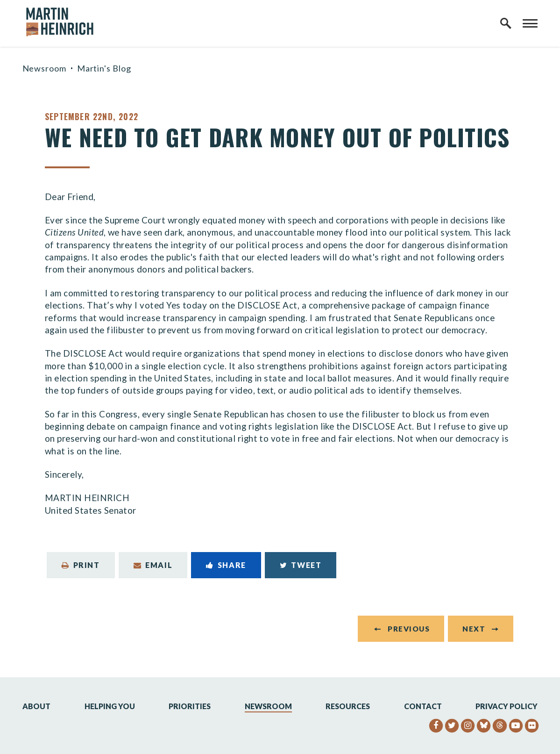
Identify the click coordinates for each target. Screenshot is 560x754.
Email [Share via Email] (153, 565)
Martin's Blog (104, 68)
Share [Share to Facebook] (226, 565)
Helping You (110, 706)
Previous (409, 629)
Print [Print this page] (81, 565)
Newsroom (44, 68)
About (36, 706)
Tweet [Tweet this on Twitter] (301, 565)
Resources (348, 706)
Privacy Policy (507, 706)
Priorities (190, 706)
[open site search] (506, 23)
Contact (423, 706)
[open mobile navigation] (530, 23)
